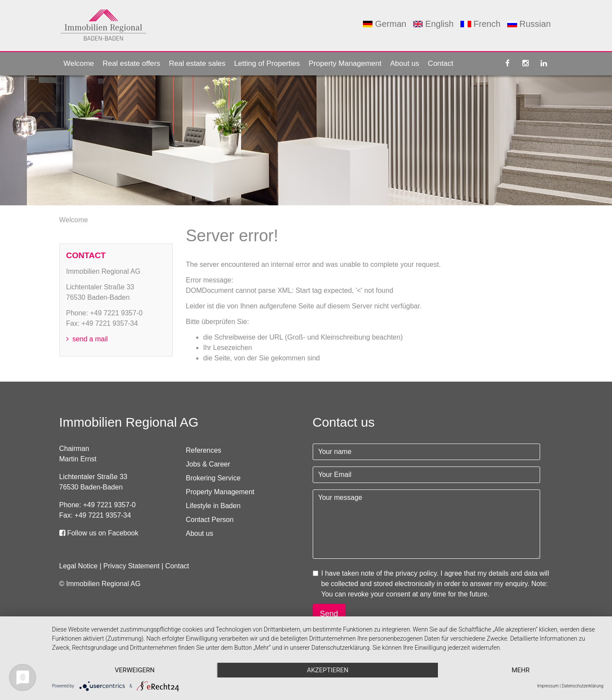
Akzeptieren (327, 670)
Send (329, 614)
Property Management (345, 63)
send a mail (87, 339)
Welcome (79, 63)
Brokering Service (213, 478)
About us (405, 63)
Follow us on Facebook (99, 533)
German (385, 24)
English (434, 24)
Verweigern (135, 670)
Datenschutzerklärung (583, 686)
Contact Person (210, 520)
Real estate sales (197, 63)
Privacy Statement (132, 566)
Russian (529, 24)
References (204, 450)
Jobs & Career (208, 464)
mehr (521, 670)
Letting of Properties (267, 63)
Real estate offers (131, 63)
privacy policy (416, 573)
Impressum (548, 686)
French (481, 24)
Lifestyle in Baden (213, 506)
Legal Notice (79, 566)
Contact (441, 63)
